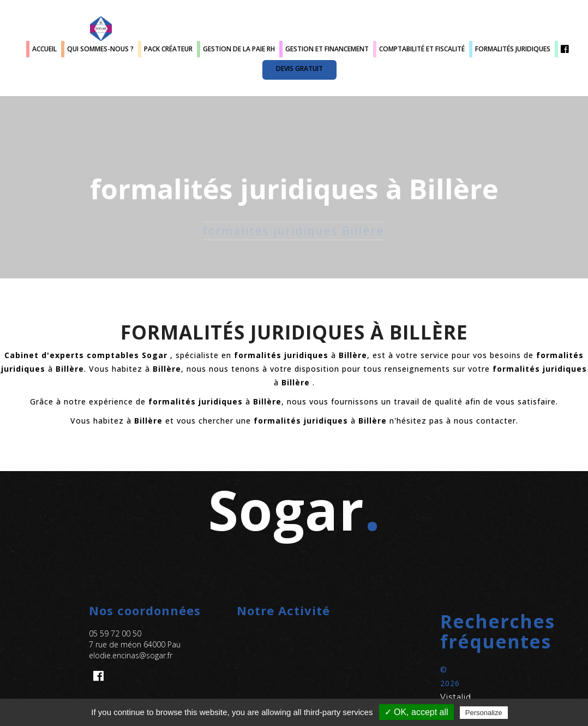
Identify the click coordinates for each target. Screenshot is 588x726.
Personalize (484, 713)
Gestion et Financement (327, 49)
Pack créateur (168, 49)
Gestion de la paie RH (239, 49)
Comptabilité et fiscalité (422, 49)
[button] (442, 632)
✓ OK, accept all (416, 712)
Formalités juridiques (513, 49)
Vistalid (456, 697)
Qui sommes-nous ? (100, 49)
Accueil (44, 49)
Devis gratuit (299, 69)
